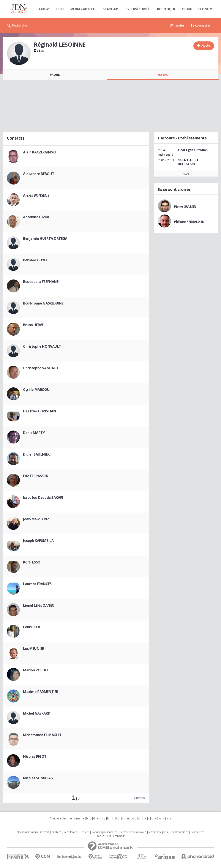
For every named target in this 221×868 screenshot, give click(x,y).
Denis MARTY (34, 433)
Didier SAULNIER (36, 454)
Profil (55, 75)
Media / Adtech (83, 9)
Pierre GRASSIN (185, 206)
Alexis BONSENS (36, 195)
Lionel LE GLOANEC (39, 605)
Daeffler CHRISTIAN (39, 411)
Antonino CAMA (36, 217)
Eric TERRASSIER (36, 476)
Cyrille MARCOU (36, 390)
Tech (60, 9)
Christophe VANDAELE (41, 368)
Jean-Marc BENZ (36, 519)
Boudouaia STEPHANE (41, 282)
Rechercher (20, 25)
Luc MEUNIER (34, 649)
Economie (207, 9)
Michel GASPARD (37, 713)
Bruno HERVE (33, 325)
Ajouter (206, 45)
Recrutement (71, 832)
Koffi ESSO (32, 562)
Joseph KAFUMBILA (38, 541)
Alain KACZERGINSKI (39, 152)
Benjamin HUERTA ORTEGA (45, 238)
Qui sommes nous (27, 832)
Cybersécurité (137, 9)
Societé (85, 832)
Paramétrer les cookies (133, 832)
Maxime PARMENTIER (41, 692)
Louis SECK (32, 627)
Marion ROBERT (36, 670)
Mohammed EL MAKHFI (42, 735)
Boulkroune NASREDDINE (43, 303)
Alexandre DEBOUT (39, 174)
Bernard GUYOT (36, 260)
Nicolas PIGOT (35, 756)
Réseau (163, 75)
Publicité (56, 832)
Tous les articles (179, 832)
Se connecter (201, 25)
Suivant (139, 798)
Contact (45, 832)
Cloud (187, 9)
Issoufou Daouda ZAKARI (43, 497)
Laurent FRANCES (37, 584)
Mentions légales (158, 832)
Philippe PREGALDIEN (189, 222)
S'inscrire (177, 25)
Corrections (197, 832)
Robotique (166, 9)
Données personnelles (104, 832)
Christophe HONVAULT (42, 346)
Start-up (110, 9)
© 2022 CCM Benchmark (111, 836)
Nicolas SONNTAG (38, 778)
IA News (44, 9)
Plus (186, 174)
